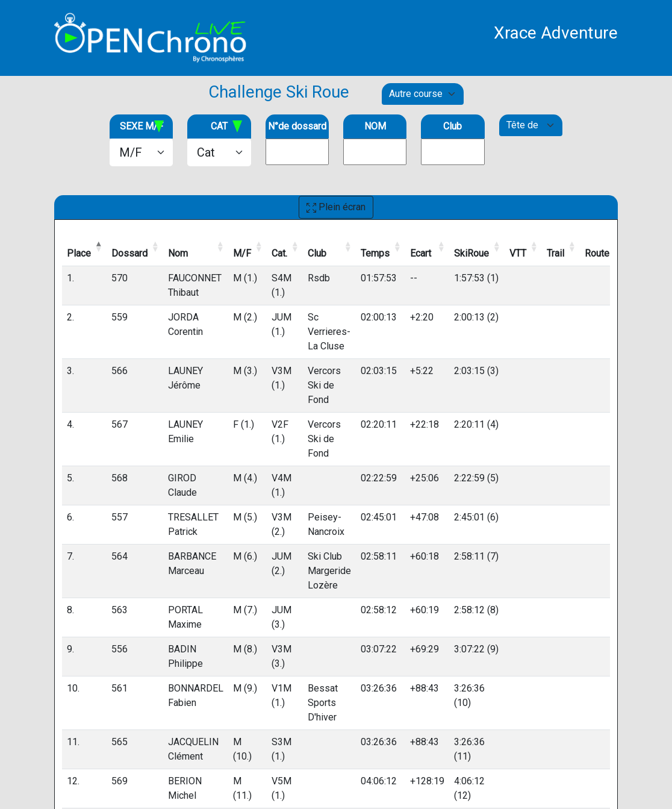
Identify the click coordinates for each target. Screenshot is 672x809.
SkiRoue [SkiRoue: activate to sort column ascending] (471, 253)
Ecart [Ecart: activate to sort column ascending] (421, 253)
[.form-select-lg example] (141, 152)
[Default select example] (423, 94)
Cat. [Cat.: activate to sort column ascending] (279, 253)
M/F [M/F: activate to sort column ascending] (242, 253)
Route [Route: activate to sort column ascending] (597, 253)
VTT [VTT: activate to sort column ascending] (518, 253)
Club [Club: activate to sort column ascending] (317, 253)
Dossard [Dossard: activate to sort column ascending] (129, 253)
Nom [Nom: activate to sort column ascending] (178, 253)
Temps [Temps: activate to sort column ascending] (375, 253)
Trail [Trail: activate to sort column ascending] (555, 253)
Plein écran (336, 207)
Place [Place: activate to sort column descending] (79, 253)
